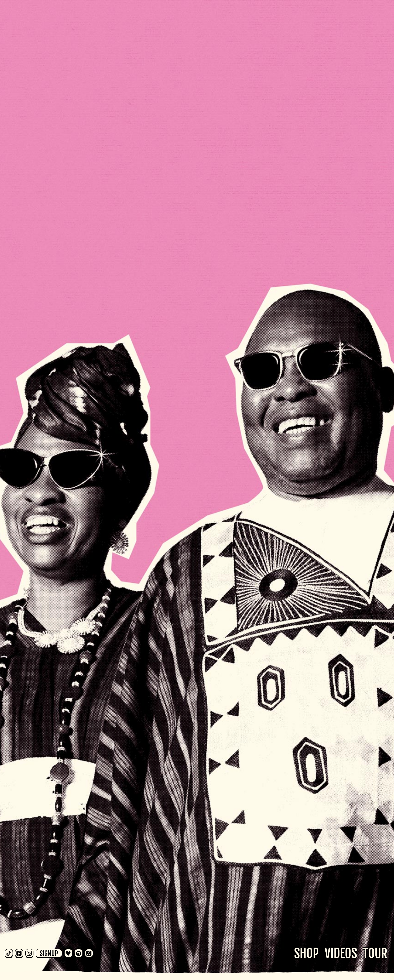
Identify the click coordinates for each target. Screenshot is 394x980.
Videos (341, 953)
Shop (306, 953)
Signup (49, 953)
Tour (375, 953)
